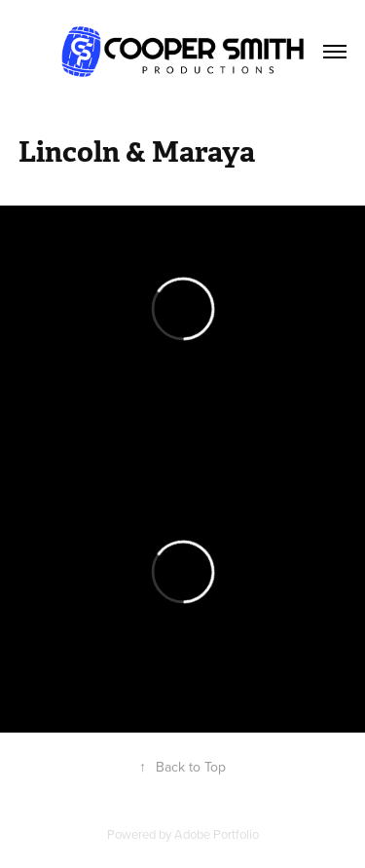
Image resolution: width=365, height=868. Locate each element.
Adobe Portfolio (217, 834)
